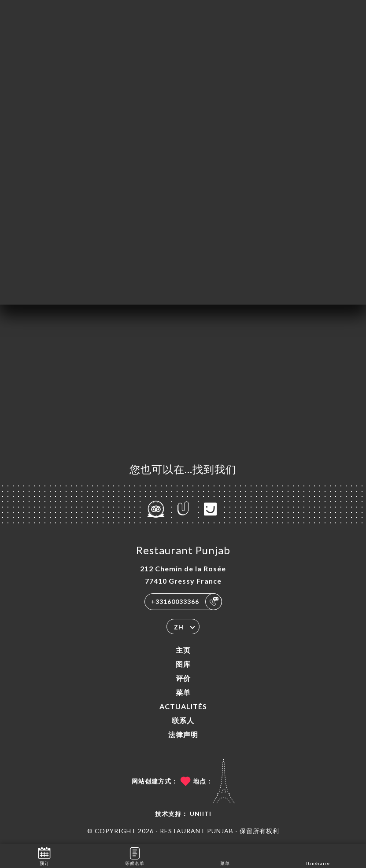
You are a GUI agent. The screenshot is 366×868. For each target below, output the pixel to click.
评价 (183, 678)
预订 (44, 855)
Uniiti (201, 814)
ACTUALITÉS (183, 706)
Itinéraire (318, 855)
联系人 (183, 720)
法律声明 (183, 734)
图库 (183, 664)
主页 (183, 650)
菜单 (183, 692)
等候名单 (135, 855)
